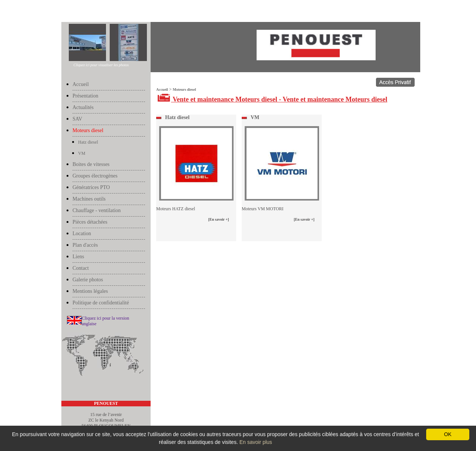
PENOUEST (106, 403)
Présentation (85, 96)
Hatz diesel (88, 142)
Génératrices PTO (91, 187)
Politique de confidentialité (101, 303)
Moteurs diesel (90, 12)
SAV (77, 119)
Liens (78, 257)
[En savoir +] (219, 219)
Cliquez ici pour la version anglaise (105, 321)
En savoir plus (256, 442)
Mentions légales (90, 291)
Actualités (83, 107)
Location (82, 234)
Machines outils (89, 199)
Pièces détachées (90, 222)
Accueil (69, 12)
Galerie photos (88, 280)
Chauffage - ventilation (97, 210)
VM (82, 153)
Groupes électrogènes (95, 176)
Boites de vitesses (91, 164)
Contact (81, 268)
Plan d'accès (85, 245)
